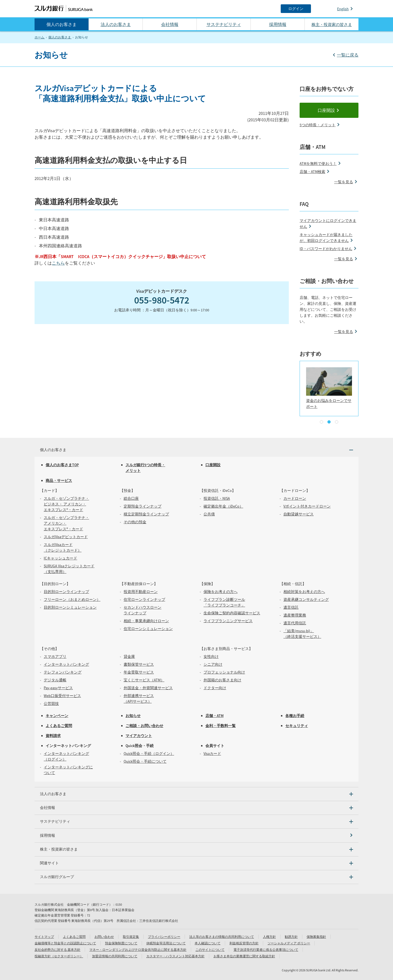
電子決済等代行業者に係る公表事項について (266, 950)
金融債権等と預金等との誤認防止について (65, 943)
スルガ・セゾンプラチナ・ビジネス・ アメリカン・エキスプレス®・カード (66, 504)
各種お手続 (295, 716)
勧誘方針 (291, 937)
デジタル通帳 (55, 680)
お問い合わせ (104, 937)
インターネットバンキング (66, 664)
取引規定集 (131, 937)
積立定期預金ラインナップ (146, 514)
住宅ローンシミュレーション (148, 629)
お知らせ (133, 716)
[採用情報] (196, 836)
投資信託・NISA (217, 498)
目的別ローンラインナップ (66, 592)
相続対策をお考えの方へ (304, 592)
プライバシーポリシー (164, 937)
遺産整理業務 (295, 615)
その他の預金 (135, 522)
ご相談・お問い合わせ (144, 726)
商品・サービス (59, 481)
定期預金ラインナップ (143, 506)
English (343, 9)
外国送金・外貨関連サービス (148, 688)
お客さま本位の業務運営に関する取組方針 (244, 956)
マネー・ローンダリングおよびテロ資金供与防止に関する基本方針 (138, 950)
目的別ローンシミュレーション (70, 607)
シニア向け (213, 664)
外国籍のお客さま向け (222, 680)
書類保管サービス (139, 664)
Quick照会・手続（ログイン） (149, 754)
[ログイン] (296, 9)
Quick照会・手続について (145, 761)
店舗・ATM (214, 716)
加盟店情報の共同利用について (115, 956)
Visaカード (212, 754)
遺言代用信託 (295, 623)
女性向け (211, 656)
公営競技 (51, 704)
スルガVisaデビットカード (66, 537)
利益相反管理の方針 (244, 943)
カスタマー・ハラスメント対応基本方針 (175, 956)
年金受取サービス (139, 672)
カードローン (295, 498)
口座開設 (326, 110)
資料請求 (53, 736)
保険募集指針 (316, 937)
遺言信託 (291, 607)
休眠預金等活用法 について (166, 943)
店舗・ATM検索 (312, 172)
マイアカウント (139, 736)
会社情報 (170, 24)
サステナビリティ (224, 24)
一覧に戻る (348, 55)
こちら (58, 263)
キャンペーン (57, 716)
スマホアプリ (55, 656)
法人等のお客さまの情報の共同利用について (222, 937)
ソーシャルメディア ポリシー (289, 943)
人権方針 (269, 937)
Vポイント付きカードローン (307, 506)
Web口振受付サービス (62, 696)
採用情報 (278, 24)
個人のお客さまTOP (62, 465)
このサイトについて (210, 950)
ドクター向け (215, 688)
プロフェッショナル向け (224, 672)
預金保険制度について (121, 943)
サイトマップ (44, 937)
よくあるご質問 (59, 726)
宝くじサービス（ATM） (144, 680)
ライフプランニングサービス (228, 621)
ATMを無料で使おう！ (318, 164)
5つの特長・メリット (318, 125)
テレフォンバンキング (63, 672)
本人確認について (208, 943)
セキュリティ (297, 726)
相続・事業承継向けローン (146, 621)
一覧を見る (344, 182)
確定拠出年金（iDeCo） (223, 506)
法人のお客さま (116, 24)
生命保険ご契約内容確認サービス (232, 613)
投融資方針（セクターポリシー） (59, 956)
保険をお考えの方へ (221, 592)
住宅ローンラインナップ (144, 599)
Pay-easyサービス (58, 688)
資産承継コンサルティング (306, 599)
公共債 (209, 514)
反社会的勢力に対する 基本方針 (57, 950)
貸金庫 (129, 656)
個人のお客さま (62, 24)
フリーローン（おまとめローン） (72, 599)
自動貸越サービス (299, 514)
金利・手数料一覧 (221, 726)
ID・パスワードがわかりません (326, 249)
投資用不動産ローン (141, 592)
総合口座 (131, 498)
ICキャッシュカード (60, 558)
